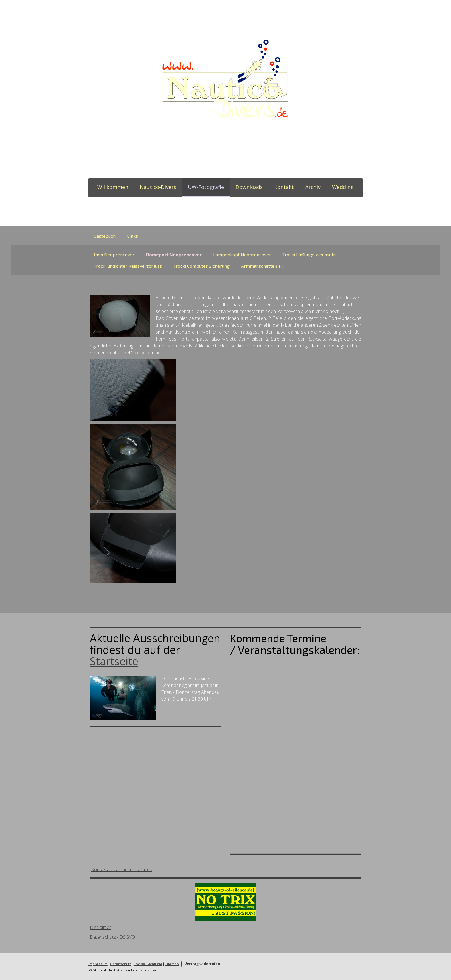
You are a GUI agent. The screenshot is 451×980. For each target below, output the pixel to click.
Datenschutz (120, 964)
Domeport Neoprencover (174, 254)
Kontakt (284, 187)
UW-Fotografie (206, 187)
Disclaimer (100, 927)
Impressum (98, 964)
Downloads (249, 187)
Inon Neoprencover (114, 254)
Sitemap (172, 964)
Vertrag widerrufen (202, 964)
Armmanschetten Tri (262, 266)
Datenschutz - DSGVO (112, 937)
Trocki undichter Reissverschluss (128, 266)
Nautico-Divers (158, 187)
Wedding (343, 187)
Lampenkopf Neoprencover (242, 254)
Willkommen (113, 187)
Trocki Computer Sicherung (201, 266)
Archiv (313, 187)
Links (132, 236)
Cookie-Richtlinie (148, 964)
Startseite (114, 661)
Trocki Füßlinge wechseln (309, 254)
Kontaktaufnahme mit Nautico (121, 869)
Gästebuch (105, 236)
